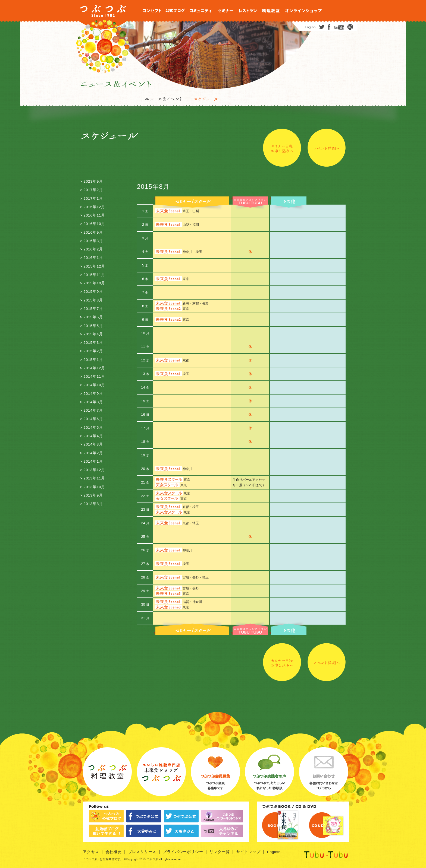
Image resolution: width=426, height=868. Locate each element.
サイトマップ (248, 852)
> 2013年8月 (91, 504)
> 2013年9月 (91, 495)
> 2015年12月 (93, 266)
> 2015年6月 (91, 317)
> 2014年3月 (91, 444)
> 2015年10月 (93, 283)
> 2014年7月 (91, 410)
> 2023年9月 (91, 181)
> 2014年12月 (93, 368)
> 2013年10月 (93, 487)
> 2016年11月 (93, 215)
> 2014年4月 (91, 436)
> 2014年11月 (93, 376)
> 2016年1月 (91, 258)
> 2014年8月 (91, 402)
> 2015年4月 (91, 334)
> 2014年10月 (93, 385)
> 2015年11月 (93, 275)
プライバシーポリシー (183, 852)
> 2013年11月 (93, 478)
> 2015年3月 (91, 343)
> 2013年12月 (93, 470)
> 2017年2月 (91, 190)
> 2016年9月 (91, 232)
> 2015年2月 (91, 351)
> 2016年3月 (91, 241)
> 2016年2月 (91, 249)
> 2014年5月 (91, 427)
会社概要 (113, 852)
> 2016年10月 (93, 224)
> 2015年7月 (91, 309)
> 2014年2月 (91, 453)
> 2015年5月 (91, 326)
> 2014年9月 (91, 394)
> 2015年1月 (91, 360)
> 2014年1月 (91, 461)
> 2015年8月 (91, 300)
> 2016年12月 (93, 207)
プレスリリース (142, 852)
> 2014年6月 (91, 419)
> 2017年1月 (91, 198)
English (274, 852)
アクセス (91, 852)
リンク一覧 (220, 852)
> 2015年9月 (91, 292)
